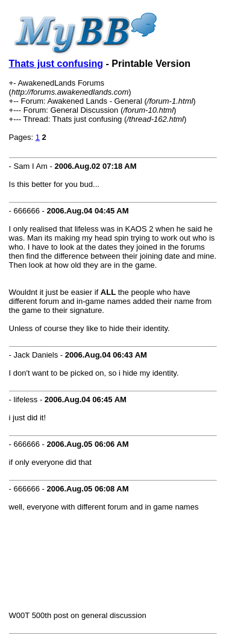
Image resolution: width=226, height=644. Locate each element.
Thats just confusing (56, 64)
